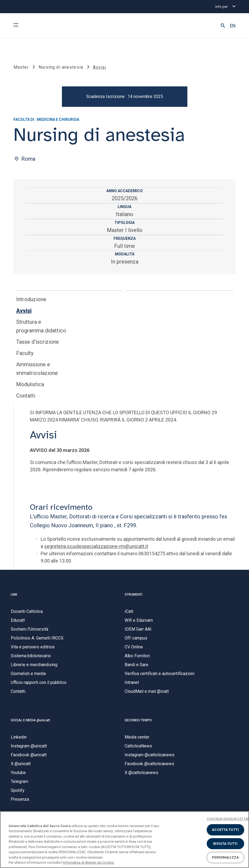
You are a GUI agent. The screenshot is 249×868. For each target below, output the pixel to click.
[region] (125, 840)
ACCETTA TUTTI (225, 830)
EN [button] (233, 26)
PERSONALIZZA (225, 857)
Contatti (26, 398)
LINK (14, 597)
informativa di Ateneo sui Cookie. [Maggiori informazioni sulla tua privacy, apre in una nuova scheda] (89, 862)
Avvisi (24, 313)
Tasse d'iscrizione (38, 345)
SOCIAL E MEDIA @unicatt (30, 723)
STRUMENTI (134, 597)
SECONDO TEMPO (138, 723)
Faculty (25, 356)
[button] (223, 26)
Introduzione (31, 302)
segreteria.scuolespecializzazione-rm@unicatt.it (96, 549)
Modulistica (30, 387)
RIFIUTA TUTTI (225, 844)
